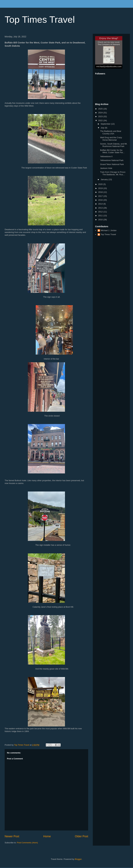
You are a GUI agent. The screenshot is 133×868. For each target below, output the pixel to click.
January (105, 179)
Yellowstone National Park (112, 160)
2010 (101, 220)
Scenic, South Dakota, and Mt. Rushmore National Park (114, 145)
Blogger (78, 859)
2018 (101, 192)
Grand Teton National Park (112, 164)
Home (47, 836)
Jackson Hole (106, 168)
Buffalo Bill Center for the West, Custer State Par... (112, 151)
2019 (101, 188)
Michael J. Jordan (109, 230)
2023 (101, 116)
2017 (101, 196)
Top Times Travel (40, 20)
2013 (101, 208)
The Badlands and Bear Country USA (111, 132)
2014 (101, 204)
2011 (101, 216)
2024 (101, 113)
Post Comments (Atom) (27, 843)
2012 (101, 212)
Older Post (82, 836)
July (103, 128)
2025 (101, 109)
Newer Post (12, 836)
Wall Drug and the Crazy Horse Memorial (111, 139)
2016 (101, 200)
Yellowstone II (106, 156)
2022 (101, 120)
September (106, 124)
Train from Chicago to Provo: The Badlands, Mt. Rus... (113, 173)
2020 (101, 184)
